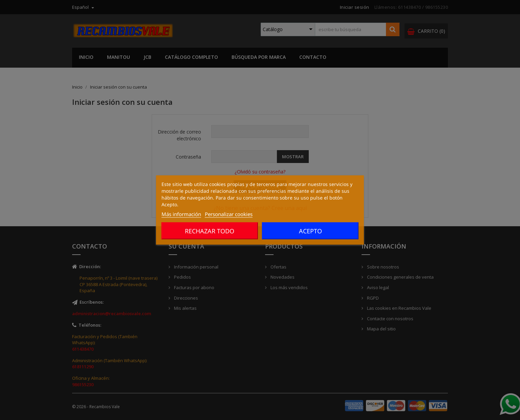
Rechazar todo (210, 231)
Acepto (310, 231)
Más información (181, 214)
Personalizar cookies (229, 214)
